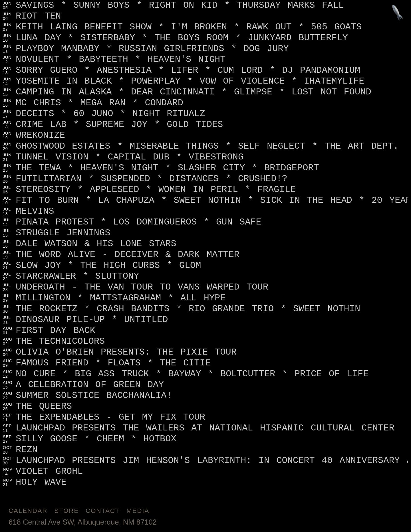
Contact (103, 511)
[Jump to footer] (398, 13)
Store (67, 511)
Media (138, 511)
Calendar (28, 511)
